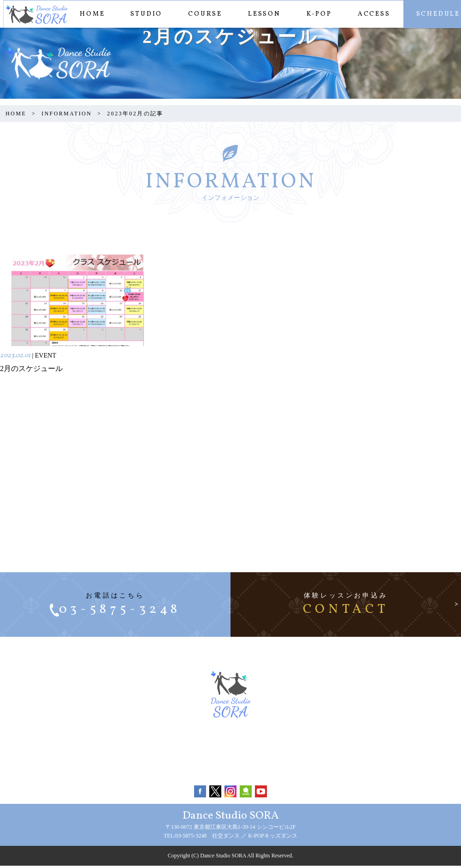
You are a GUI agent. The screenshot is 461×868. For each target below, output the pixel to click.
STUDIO (143, 14)
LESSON (261, 14)
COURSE (201, 14)
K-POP (316, 14)
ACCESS (370, 14)
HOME (89, 14)
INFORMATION (67, 114)
